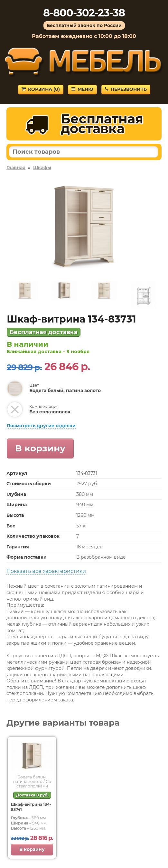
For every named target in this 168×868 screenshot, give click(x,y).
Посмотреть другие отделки (41, 426)
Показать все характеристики (46, 571)
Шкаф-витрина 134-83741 (31, 807)
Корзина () (41, 89)
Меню (82, 89)
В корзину (40, 448)
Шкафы (42, 168)
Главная (16, 168)
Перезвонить (126, 89)
